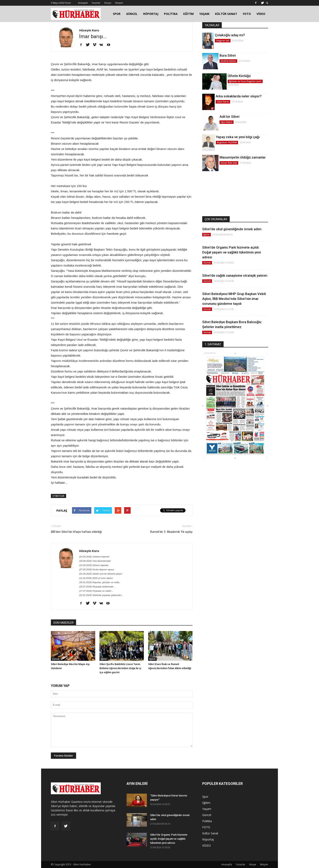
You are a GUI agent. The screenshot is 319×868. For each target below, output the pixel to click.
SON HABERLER (63, 623)
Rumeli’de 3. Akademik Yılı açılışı (171, 532)
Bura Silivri (228, 55)
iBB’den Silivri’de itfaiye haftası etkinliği (76, 532)
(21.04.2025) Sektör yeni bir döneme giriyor (101, 574)
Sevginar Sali (223, 41)
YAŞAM (204, 14)
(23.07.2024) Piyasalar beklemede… (97, 587)
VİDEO (261, 14)
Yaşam (207, 809)
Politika (207, 821)
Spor (205, 797)
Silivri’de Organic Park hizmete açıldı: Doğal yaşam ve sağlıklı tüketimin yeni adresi (232, 252)
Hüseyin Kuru (89, 30)
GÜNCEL (132, 14)
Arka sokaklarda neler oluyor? (239, 96)
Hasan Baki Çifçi (229, 163)
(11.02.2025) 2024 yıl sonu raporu (96, 578)
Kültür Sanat (210, 833)
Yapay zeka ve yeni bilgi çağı (238, 137)
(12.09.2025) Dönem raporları (94, 565)
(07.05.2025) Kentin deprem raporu (97, 569)
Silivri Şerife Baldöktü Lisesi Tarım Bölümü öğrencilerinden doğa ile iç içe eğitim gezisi (120, 668)
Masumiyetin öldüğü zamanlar (243, 157)
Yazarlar (96, 3)
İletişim (119, 3)
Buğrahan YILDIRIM (227, 142)
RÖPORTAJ (151, 14)
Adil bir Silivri (229, 117)
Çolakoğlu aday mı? (230, 35)
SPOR (117, 14)
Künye (108, 3)
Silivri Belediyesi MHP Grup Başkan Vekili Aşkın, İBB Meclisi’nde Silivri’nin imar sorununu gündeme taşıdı (234, 299)
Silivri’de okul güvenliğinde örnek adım (232, 229)
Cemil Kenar (223, 102)
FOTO (247, 14)
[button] (267, 3)
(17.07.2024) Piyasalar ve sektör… (96, 591)
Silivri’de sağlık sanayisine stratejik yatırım (235, 275)
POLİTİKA (171, 14)
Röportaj (208, 839)
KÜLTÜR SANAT (226, 14)
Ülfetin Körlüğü (239, 76)
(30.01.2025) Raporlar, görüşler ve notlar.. (100, 582)
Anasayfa (83, 3)
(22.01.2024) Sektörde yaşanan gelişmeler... (101, 595)
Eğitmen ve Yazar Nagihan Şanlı (245, 81)
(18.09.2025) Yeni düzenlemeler (95, 561)
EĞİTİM (188, 14)
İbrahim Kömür (228, 61)
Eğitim (104, 659)
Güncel (56, 659)
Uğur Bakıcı (227, 122)
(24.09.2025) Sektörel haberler (94, 557)
